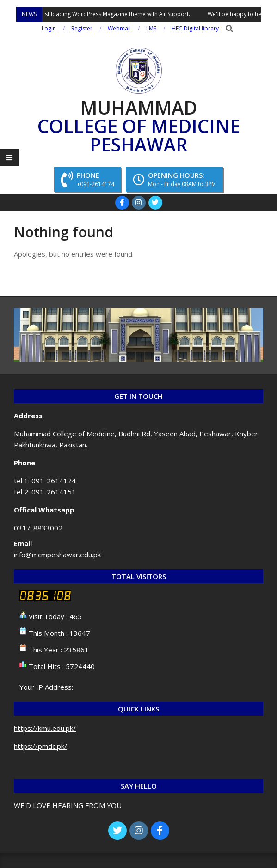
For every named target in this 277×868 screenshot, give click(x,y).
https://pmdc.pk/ (40, 746)
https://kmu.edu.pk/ (45, 728)
